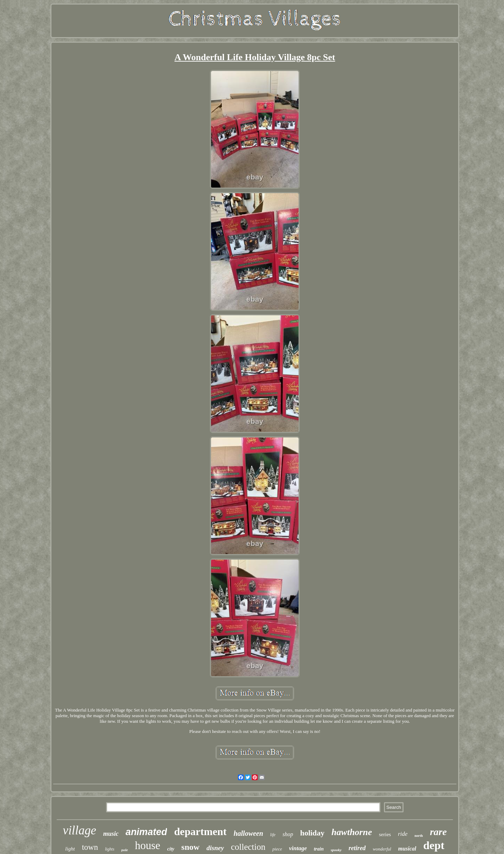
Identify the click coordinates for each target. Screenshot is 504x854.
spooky (336, 850)
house (148, 845)
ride (403, 834)
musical (407, 849)
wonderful (382, 849)
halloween (248, 833)
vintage (298, 848)
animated (146, 832)
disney (215, 848)
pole (125, 850)
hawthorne (352, 832)
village (80, 830)
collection (248, 847)
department (200, 831)
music (111, 834)
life (273, 835)
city (171, 849)
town (90, 847)
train (319, 849)
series (385, 834)
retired (357, 848)
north (419, 836)
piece (277, 849)
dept (434, 845)
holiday (312, 833)
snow (190, 847)
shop (288, 834)
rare (438, 832)
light (70, 849)
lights (110, 849)
